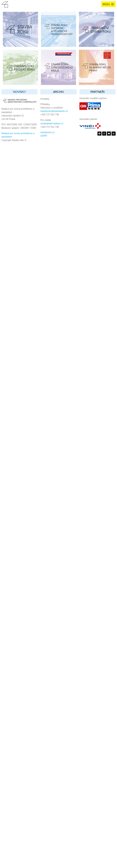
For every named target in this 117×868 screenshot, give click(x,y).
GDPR (44, 136)
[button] (108, 4)
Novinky (20, 92)
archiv (58, 92)
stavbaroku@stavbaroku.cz (54, 111)
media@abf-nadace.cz (52, 124)
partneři (98, 92)
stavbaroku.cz (47, 132)
